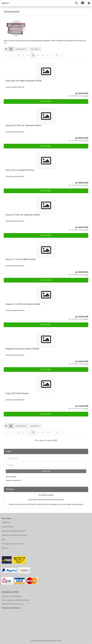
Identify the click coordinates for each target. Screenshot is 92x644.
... (14, 55)
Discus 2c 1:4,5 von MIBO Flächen (21, 259)
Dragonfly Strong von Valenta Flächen (22, 349)
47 (57, 55)
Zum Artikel (46, 101)
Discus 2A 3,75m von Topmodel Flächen (23, 125)
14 (38, 55)
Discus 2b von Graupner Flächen (20, 170)
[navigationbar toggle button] (89, 3)
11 (23, 55)
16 (48, 55)
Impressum (6, 522)
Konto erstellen (11, 477)
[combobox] (21, 49)
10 (18, 55)
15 (43, 55)
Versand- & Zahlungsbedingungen (14, 531)
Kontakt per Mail (8, 527)
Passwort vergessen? (13, 480)
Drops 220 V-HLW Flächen (17, 393)
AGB (3, 539)
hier (5, 43)
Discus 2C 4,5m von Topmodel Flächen (23, 215)
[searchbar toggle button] (76, 3)
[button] (6, 49)
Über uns (5, 548)
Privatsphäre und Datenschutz (13, 544)
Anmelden (46, 471)
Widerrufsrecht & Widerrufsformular (15, 535)
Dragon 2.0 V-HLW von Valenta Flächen (23, 304)
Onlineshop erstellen (38, 641)
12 (28, 55)
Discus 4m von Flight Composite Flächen (24, 81)
